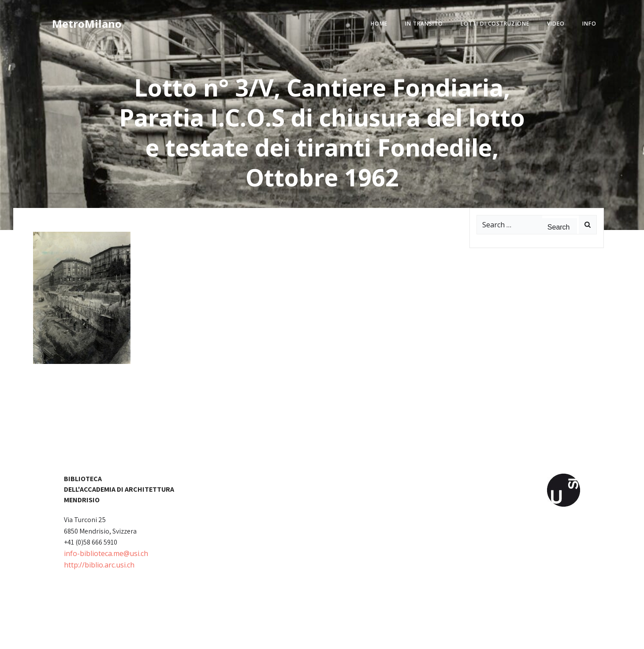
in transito (424, 24)
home (379, 24)
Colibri (422, 636)
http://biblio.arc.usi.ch (99, 565)
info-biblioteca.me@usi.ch (106, 553)
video (556, 24)
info (589, 24)
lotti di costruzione (495, 24)
